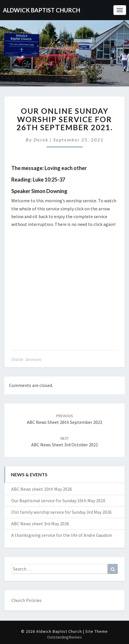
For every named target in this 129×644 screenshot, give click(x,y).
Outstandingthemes (64, 637)
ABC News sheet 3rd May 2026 (40, 524)
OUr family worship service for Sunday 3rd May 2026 (61, 512)
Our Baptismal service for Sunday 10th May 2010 (58, 501)
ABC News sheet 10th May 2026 (42, 489)
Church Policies (26, 600)
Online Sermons (26, 359)
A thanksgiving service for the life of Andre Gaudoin (62, 535)
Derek (41, 140)
